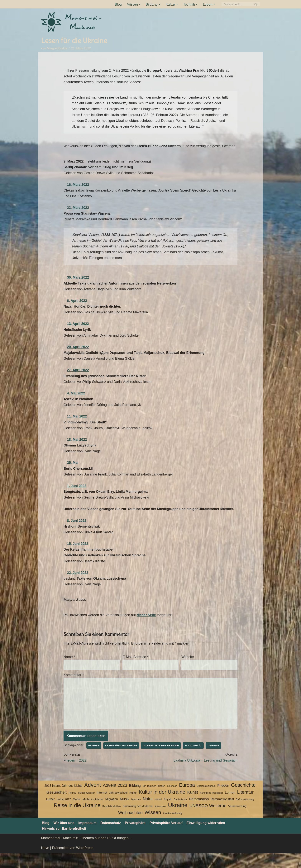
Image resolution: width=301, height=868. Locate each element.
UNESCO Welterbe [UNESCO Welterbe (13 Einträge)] (208, 820)
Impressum (88, 838)
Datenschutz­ (111, 838)
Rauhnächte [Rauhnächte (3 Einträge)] (180, 814)
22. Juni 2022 (78, 586)
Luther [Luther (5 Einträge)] (50, 814)
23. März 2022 (78, 215)
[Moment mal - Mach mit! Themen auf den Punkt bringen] (72, 22)
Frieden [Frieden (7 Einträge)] (223, 801)
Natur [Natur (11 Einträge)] (148, 814)
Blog (118, 4)
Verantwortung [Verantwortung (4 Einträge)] (237, 821)
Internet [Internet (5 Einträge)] (102, 807)
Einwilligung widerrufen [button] (208, 838)
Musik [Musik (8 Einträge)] (125, 814)
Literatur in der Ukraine (162, 760)
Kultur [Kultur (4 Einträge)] (133, 807)
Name (69, 671)
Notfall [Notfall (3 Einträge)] (158, 814)
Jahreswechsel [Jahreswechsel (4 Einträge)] (118, 807)
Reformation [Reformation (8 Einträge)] (199, 814)
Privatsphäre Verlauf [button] (167, 838)
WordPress (85, 863)
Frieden (94, 760)
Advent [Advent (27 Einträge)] (93, 800)
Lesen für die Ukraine (122, 760)
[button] (139, 4)
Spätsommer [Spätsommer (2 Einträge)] (160, 821)
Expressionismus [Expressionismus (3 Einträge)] (206, 801)
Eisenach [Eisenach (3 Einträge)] (172, 801)
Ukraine (215, 760)
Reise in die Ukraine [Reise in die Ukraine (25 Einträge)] (77, 820)
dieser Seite (147, 628)
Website (188, 671)
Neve (45, 863)
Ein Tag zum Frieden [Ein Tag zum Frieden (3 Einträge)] (154, 801)
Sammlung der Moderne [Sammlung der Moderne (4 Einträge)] (138, 821)
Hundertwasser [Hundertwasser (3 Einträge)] (87, 808)
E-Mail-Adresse (135, 671)
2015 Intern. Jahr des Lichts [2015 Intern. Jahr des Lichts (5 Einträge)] (63, 801)
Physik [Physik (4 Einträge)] (168, 814)
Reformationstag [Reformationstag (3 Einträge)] (245, 814)
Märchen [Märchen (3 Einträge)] (136, 814)
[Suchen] (236, 4)
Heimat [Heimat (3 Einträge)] (72, 808)
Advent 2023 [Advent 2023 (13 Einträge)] (115, 800)
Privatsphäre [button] (136, 838)
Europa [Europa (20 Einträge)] (187, 800)
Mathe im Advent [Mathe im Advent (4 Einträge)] (93, 814)
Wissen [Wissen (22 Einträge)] (153, 827)
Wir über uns (64, 838)
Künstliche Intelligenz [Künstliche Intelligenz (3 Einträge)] (211, 808)
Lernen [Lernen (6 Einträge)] (230, 807)
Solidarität (195, 760)
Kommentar (74, 689)
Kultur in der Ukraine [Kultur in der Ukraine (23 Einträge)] (162, 807)
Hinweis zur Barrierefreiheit (64, 843)
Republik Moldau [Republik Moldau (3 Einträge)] (111, 821)
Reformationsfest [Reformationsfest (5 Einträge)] (222, 814)
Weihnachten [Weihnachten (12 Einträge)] (130, 827)
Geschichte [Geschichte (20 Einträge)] (243, 800)
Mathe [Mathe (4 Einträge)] (77, 814)
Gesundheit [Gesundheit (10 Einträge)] (57, 807)
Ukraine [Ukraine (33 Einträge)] (178, 820)
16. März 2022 (78, 192)
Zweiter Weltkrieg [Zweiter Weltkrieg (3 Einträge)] (172, 828)
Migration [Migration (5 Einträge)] (112, 814)
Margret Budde (57, 48)
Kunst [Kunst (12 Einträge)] (193, 807)
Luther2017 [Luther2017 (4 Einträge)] (64, 814)
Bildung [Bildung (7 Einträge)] (135, 801)
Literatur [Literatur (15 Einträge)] (245, 807)
